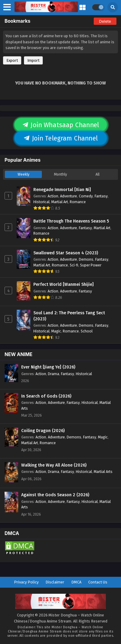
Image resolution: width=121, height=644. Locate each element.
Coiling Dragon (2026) (43, 431)
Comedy (86, 196)
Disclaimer (55, 582)
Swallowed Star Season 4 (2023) (66, 253)
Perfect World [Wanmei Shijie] (64, 284)
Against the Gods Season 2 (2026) (55, 495)
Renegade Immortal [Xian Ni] (62, 190)
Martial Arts (103, 472)
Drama (54, 374)
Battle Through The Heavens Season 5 (71, 221)
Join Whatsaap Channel (61, 125)
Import (33, 60)
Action (53, 196)
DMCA (76, 582)
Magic (56, 331)
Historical (41, 202)
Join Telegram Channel (61, 138)
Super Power (91, 265)
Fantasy (101, 196)
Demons (86, 259)
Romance (78, 202)
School (87, 331)
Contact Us (98, 582)
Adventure (69, 196)
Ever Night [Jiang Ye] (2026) (48, 367)
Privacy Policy (26, 582)
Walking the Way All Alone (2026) (54, 465)
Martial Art (60, 202)
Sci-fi (74, 265)
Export (12, 60)
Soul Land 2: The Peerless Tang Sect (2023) (69, 316)
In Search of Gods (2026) (46, 396)
